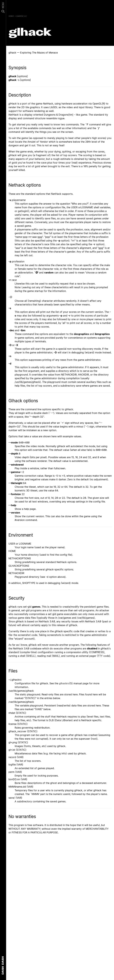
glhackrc (64, 683)
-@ (10, 297)
